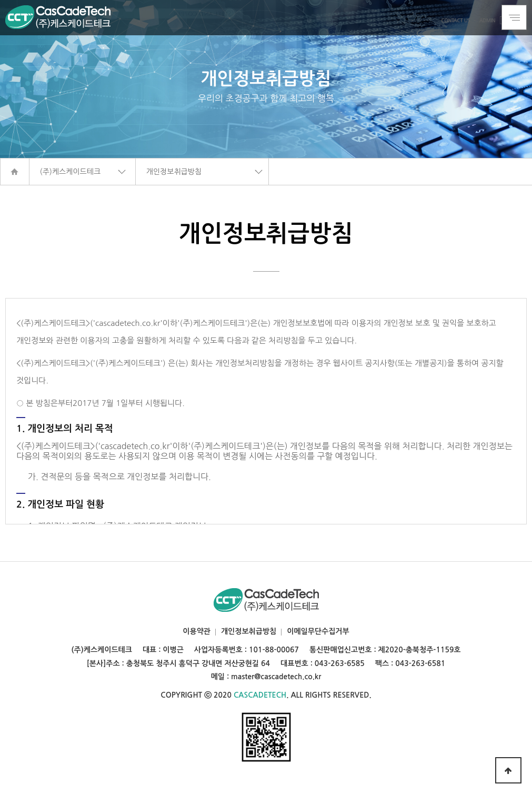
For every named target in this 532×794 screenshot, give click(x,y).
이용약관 (197, 631)
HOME (15, 172)
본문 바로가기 (0, 0)
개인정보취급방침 (249, 631)
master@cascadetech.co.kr (276, 677)
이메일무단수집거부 (318, 631)
